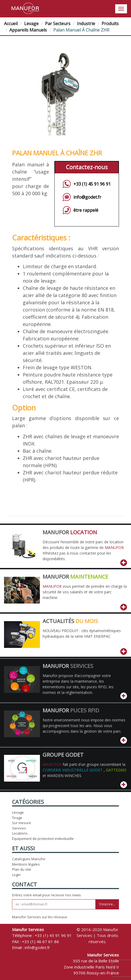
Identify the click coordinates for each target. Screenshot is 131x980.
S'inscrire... (107, 904)
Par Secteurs (58, 24)
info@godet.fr (87, 197)
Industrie (86, 24)
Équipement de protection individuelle (43, 839)
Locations (20, 833)
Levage (31, 24)
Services (19, 828)
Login (16, 875)
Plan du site (22, 869)
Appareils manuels (28, 30)
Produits (110, 24)
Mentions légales (26, 864)
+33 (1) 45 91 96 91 (92, 184)
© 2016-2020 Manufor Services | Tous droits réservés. (98, 935)
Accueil (11, 24)
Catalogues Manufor (29, 859)
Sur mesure (22, 823)
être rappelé (86, 210)
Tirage (17, 818)
